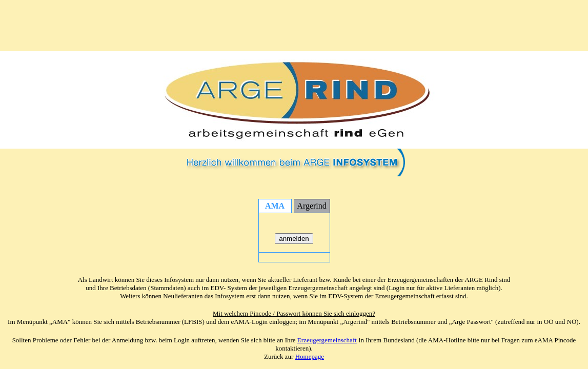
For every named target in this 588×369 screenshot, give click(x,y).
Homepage (310, 356)
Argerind (311, 206)
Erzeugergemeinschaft (327, 340)
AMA (275, 206)
